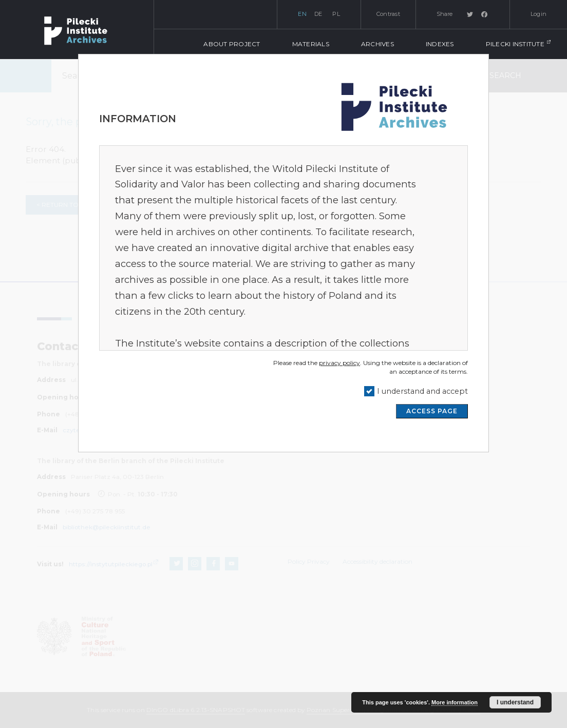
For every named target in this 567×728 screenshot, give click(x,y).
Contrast (388, 14)
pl (336, 14)
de (318, 14)
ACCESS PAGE (432, 411)
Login (538, 14)
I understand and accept (422, 391)
